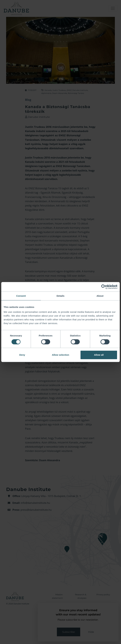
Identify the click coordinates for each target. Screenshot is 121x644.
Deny (22, 355)
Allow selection (60, 355)
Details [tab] (60, 296)
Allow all (99, 355)
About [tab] (100, 296)
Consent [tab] (21, 296)
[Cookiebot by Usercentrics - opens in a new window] (104, 287)
